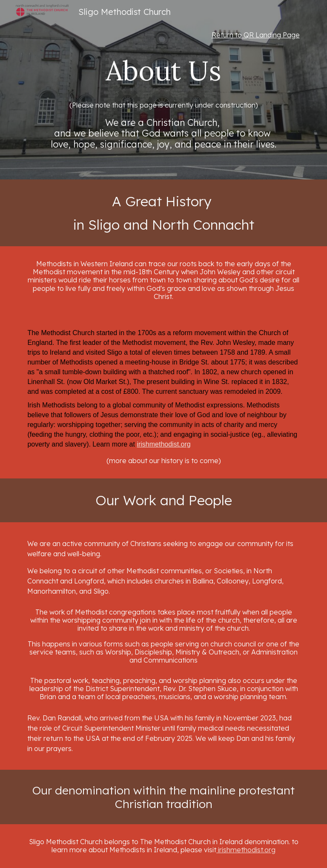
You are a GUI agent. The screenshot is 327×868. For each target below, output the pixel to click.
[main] (163, 35)
